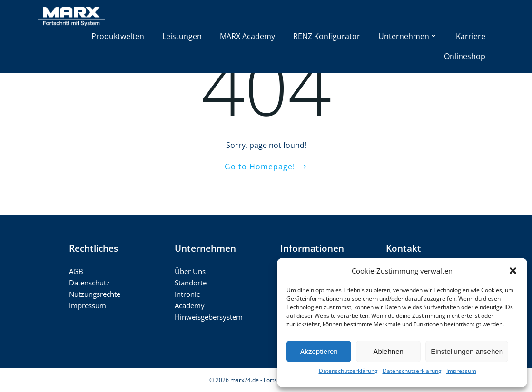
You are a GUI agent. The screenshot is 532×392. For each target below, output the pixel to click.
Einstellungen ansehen (467, 351)
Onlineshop (465, 56)
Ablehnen (388, 351)
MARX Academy (247, 36)
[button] (513, 271)
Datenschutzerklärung (348, 371)
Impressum (461, 371)
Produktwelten (118, 36)
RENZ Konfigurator (327, 36)
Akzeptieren (319, 351)
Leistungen (182, 36)
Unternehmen (408, 36)
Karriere (471, 36)
